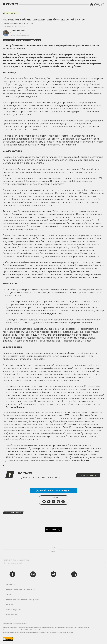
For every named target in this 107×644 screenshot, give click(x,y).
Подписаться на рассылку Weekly (17, 560)
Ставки (38, 40)
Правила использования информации (21, 590)
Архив (9, 595)
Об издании (11, 585)
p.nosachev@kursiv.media (19, 35)
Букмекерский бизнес (25, 40)
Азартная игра (9, 40)
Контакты (10, 605)
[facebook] (12, 574)
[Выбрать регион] (92, 5)
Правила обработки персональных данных (22, 600)
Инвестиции (10, 13)
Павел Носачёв (18, 31)
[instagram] (33, 574)
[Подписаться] (103, 563)
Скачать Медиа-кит (13, 610)
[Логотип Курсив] (10, 4)
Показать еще (53, 530)
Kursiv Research (12, 615)
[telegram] (53, 574)
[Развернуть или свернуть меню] (103, 5)
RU (97, 5)
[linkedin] (74, 574)
